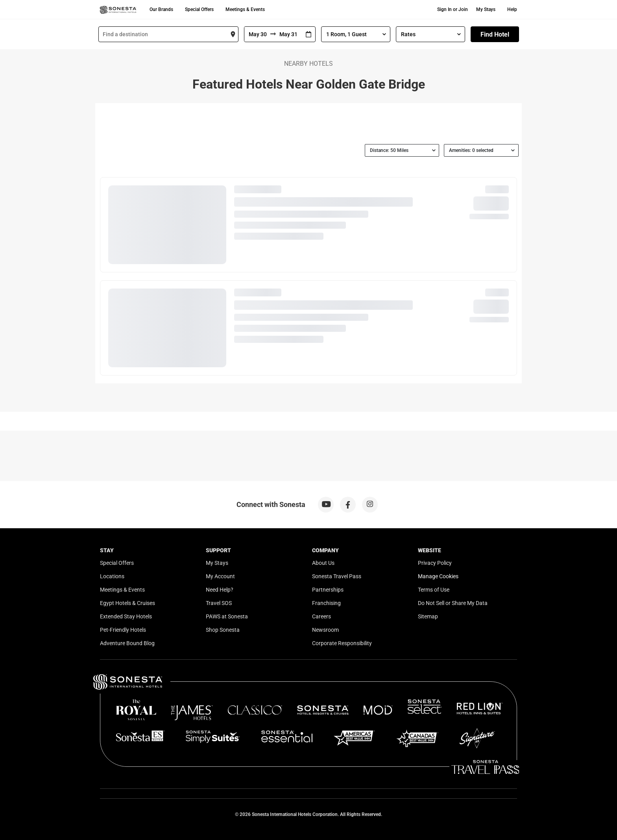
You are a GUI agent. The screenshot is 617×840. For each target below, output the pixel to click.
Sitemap (428, 616)
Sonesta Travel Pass (337, 576)
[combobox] (168, 34)
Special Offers (199, 9)
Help (512, 9)
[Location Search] (168, 34)
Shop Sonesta (223, 630)
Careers (321, 616)
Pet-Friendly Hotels (123, 630)
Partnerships (328, 590)
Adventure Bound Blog (127, 643)
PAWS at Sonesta (227, 616)
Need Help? (220, 590)
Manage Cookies (438, 576)
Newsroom (325, 630)
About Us (323, 563)
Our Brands (161, 9)
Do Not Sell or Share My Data (453, 603)
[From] (257, 34)
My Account (220, 576)
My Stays (486, 9)
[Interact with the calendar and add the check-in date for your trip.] (308, 34)
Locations (112, 576)
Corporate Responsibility (342, 643)
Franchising (326, 603)
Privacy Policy (435, 563)
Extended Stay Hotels (126, 616)
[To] (289, 34)
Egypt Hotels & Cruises (127, 603)
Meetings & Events (245, 9)
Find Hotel (495, 34)
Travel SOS (219, 603)
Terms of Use (434, 590)
